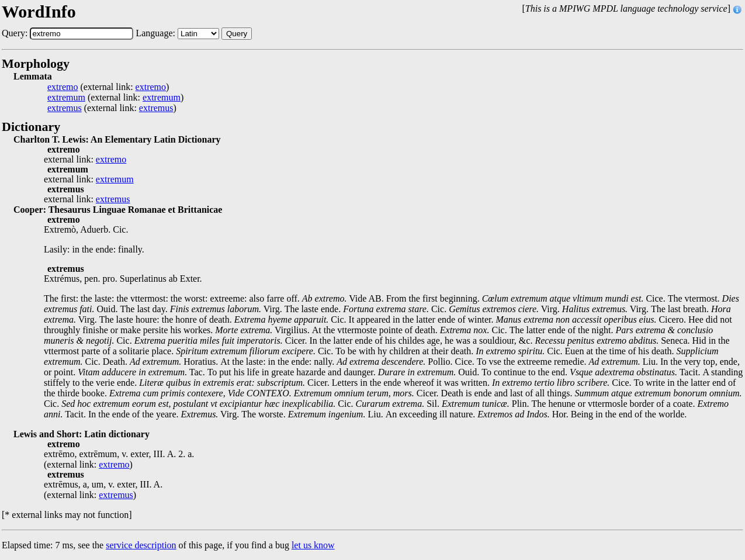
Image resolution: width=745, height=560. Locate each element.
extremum (66, 98)
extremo (63, 87)
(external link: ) (108, 87)
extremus (65, 108)
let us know (313, 545)
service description (141, 545)
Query (237, 34)
